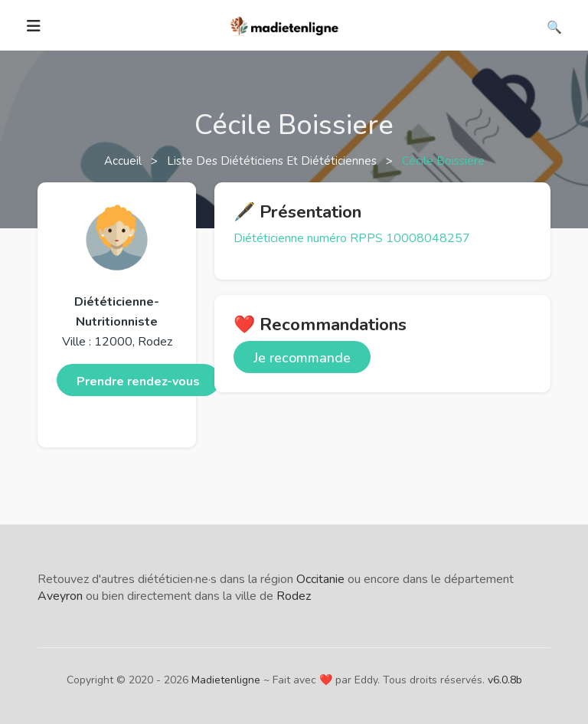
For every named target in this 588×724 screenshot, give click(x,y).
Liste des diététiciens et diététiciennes (273, 161)
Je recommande (302, 358)
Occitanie (320, 579)
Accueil (124, 161)
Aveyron (60, 596)
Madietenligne (226, 680)
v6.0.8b (505, 680)
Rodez (294, 596)
